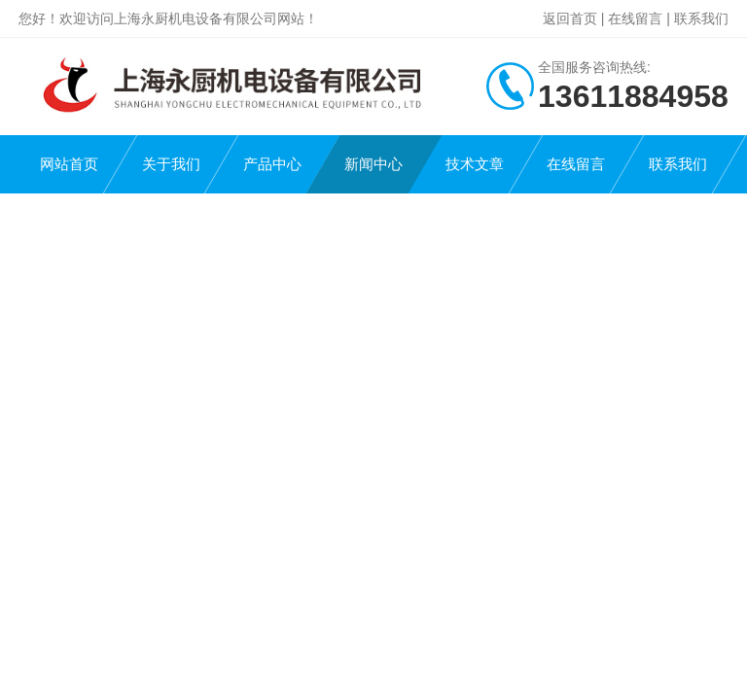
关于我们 (171, 164)
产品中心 (272, 164)
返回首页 (570, 18)
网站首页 (69, 164)
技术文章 (475, 164)
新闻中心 (373, 164)
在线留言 (635, 18)
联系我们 (701, 18)
